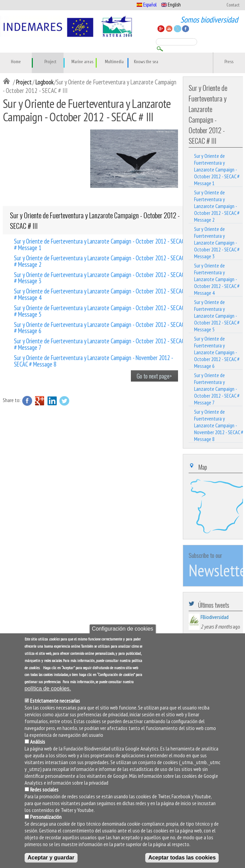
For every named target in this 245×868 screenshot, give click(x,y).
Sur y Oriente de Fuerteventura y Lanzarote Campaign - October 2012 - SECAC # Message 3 (99, 277)
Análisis (38, 742)
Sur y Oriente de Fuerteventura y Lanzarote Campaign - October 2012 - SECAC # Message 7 (99, 344)
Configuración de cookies (123, 629)
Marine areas (82, 62)
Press (229, 62)
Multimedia (114, 62)
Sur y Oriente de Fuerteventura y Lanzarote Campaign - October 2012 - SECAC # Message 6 (99, 327)
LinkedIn (52, 401)
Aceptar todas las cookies (182, 858)
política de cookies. (48, 688)
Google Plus (40, 401)
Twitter (64, 401)
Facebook (27, 401)
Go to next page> (154, 376)
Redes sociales (44, 789)
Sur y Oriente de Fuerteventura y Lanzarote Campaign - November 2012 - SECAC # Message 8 (93, 360)
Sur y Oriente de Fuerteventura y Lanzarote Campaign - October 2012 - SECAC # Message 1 (99, 244)
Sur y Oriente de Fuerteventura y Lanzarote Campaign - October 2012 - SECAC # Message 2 (99, 261)
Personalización (46, 817)
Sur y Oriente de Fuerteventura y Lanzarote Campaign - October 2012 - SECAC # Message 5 (99, 311)
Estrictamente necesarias (55, 701)
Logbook (44, 82)
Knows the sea (146, 62)
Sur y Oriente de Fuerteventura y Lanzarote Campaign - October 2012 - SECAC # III (95, 220)
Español (147, 5)
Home (16, 62)
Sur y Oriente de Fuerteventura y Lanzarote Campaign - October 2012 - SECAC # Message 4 (99, 294)
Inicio (8, 82)
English (171, 5)
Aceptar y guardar (51, 858)
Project (50, 62)
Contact (233, 5)
